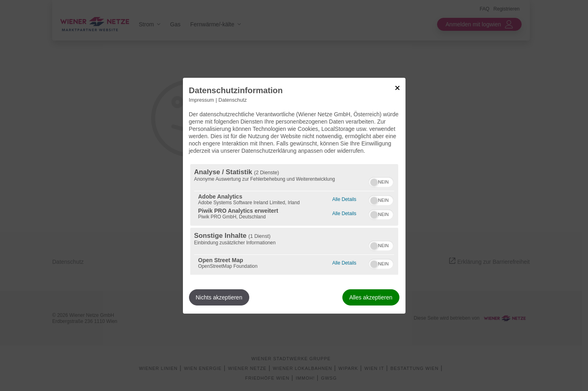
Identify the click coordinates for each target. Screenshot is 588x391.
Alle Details (344, 198)
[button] (374, 182)
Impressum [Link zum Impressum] (202, 100)
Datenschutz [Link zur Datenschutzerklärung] (233, 100)
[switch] (381, 181)
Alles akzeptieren (371, 297)
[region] (294, 219)
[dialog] (294, 195)
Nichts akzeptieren (219, 297)
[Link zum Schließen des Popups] (397, 88)
